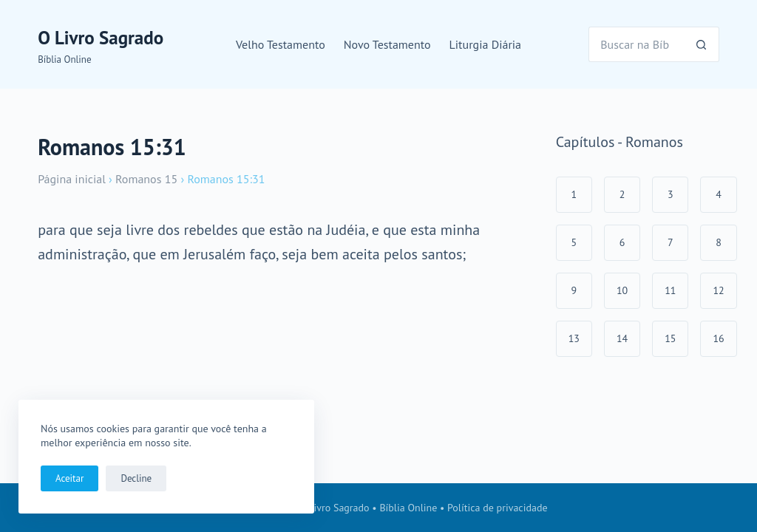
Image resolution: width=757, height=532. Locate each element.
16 (718, 338)
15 (670, 338)
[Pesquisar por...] (636, 44)
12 (718, 290)
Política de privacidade (498, 508)
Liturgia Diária (486, 44)
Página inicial (72, 179)
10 (622, 290)
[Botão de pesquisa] (702, 44)
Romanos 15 (146, 179)
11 (670, 290)
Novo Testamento (387, 44)
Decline (136, 478)
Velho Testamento (281, 44)
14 (622, 338)
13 (574, 338)
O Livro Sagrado (101, 38)
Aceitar (69, 478)
